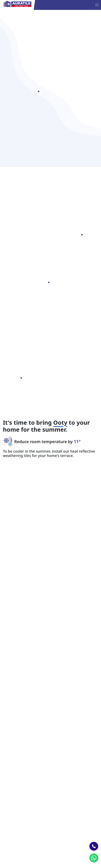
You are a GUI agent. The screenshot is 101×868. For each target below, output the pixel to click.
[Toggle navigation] (97, 5)
